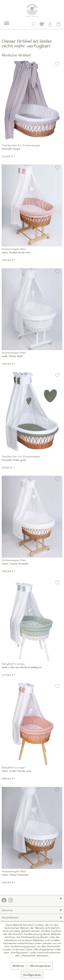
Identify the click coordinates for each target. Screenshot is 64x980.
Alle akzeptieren (40, 966)
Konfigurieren (32, 975)
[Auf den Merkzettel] (58, 64)
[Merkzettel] (42, 24)
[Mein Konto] (50, 24)
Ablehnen (18, 966)
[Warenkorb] (59, 24)
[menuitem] (4, 21)
